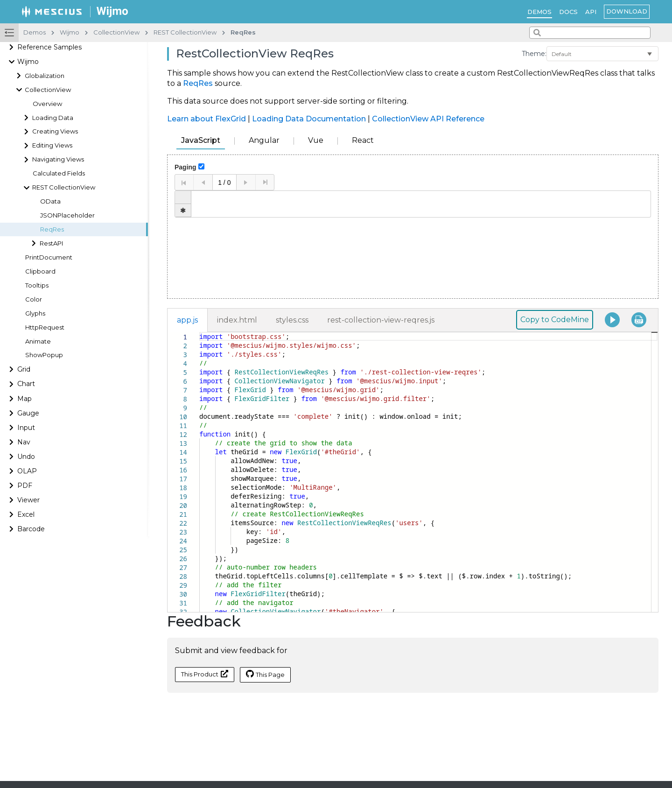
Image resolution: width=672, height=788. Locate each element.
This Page (265, 674)
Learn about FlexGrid (206, 119)
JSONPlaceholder (67, 215)
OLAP (27, 471)
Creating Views (55, 131)
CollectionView (48, 90)
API (591, 12)
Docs (568, 12)
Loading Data (53, 118)
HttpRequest (45, 327)
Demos (539, 12)
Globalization (45, 76)
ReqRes (52, 229)
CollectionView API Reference (428, 119)
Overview (47, 104)
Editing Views (52, 145)
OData (50, 201)
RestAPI (51, 243)
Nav (24, 442)
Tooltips (37, 285)
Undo (26, 457)
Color (34, 299)
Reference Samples (49, 47)
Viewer (28, 500)
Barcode (31, 529)
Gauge (28, 413)
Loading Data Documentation (309, 119)
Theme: (534, 54)
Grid (24, 369)
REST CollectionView (64, 187)
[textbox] (199, 332)
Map (24, 399)
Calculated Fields (59, 173)
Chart (26, 384)
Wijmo (28, 62)
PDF (25, 485)
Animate (38, 341)
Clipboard (40, 271)
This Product (205, 674)
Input (26, 428)
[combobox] (590, 33)
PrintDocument (49, 257)
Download (627, 11)
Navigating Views (58, 159)
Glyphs (35, 313)
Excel (26, 514)
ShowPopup (44, 355)
